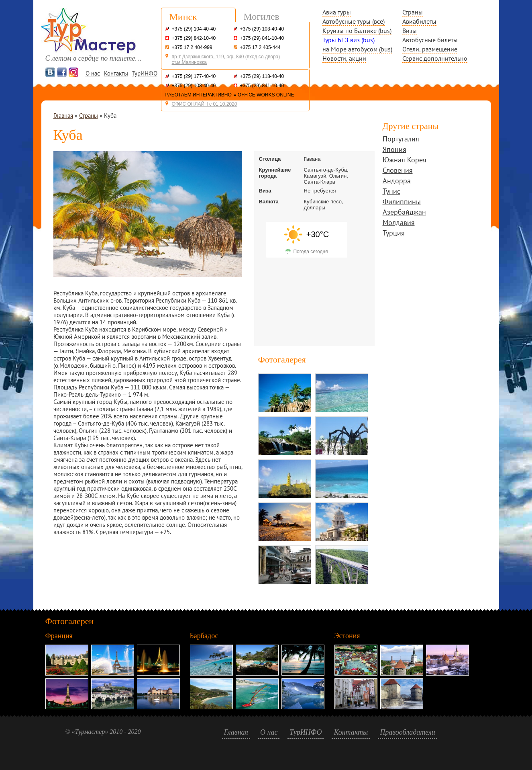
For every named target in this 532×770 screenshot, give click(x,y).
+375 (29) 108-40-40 (194, 86)
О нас (93, 73)
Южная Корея (405, 161)
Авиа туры (337, 12)
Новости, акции (344, 58)
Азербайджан (404, 213)
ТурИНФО (145, 73)
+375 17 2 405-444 (260, 47)
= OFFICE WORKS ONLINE (264, 95)
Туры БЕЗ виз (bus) (349, 40)
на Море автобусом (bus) (357, 49)
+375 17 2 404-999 (192, 47)
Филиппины (402, 202)
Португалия (401, 140)
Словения (398, 171)
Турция (394, 234)
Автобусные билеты (430, 40)
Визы (410, 31)
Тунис (391, 192)
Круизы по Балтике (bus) (357, 31)
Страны (413, 12)
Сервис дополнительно (435, 58)
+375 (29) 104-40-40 (194, 29)
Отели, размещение (430, 49)
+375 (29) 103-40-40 (262, 29)
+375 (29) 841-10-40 (262, 38)
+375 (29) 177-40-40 (194, 76)
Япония (394, 150)
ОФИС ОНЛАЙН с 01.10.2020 (205, 104)
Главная (63, 116)
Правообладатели (408, 732)
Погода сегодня (310, 252)
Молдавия (399, 223)
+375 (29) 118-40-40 (262, 76)
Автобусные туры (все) (354, 21)
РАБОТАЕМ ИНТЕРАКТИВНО (199, 95)
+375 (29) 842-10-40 (194, 38)
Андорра (397, 181)
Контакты (116, 73)
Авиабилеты (419, 21)
